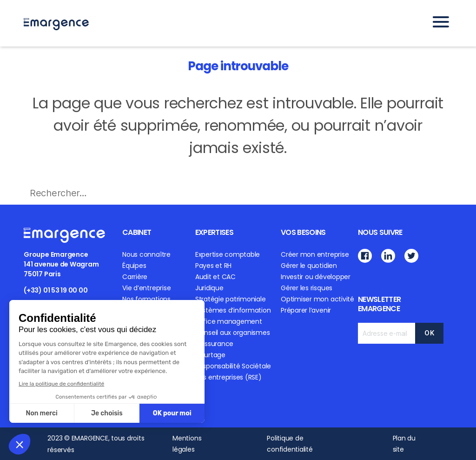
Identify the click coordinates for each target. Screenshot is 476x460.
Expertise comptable (228, 254)
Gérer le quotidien (309, 266)
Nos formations (146, 299)
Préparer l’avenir (306, 310)
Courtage (210, 355)
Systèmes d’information (233, 310)
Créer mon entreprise (315, 254)
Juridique (209, 288)
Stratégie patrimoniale (231, 299)
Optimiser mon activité (317, 299)
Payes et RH (213, 266)
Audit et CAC (215, 277)
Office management (229, 321)
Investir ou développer (316, 277)
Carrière (135, 277)
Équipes (134, 266)
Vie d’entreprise (146, 288)
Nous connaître (146, 254)
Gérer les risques (307, 288)
